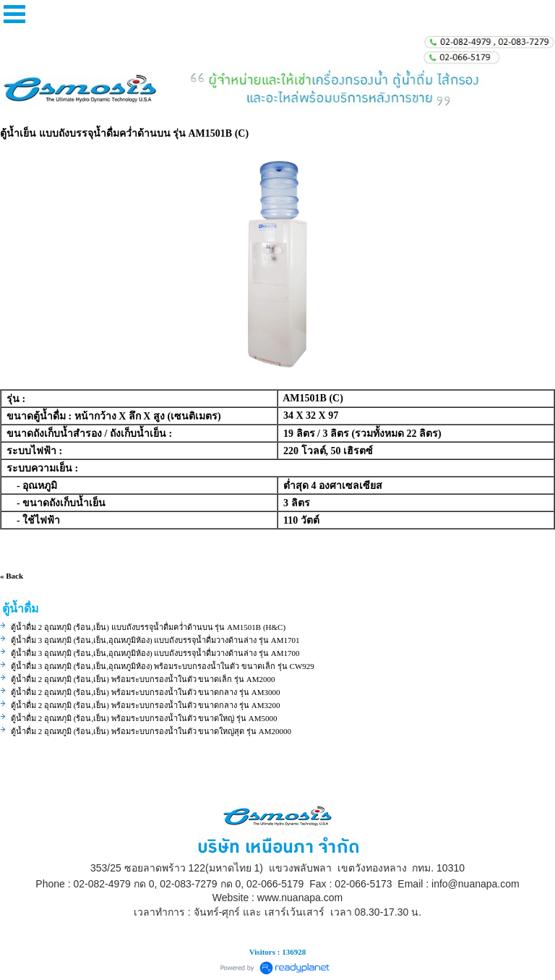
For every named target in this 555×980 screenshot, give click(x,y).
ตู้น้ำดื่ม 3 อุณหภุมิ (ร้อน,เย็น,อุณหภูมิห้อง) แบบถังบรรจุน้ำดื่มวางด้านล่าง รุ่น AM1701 (155, 640)
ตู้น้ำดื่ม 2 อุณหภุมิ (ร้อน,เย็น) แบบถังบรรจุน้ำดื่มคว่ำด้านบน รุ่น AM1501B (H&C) (148, 627)
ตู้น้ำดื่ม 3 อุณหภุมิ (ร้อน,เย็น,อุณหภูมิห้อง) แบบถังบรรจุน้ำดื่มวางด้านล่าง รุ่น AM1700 (155, 653)
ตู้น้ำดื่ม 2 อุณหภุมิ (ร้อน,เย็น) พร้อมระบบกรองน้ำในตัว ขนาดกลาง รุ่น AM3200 (146, 705)
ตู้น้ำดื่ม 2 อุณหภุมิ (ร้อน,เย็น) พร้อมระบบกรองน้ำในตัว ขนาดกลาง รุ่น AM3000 (146, 692)
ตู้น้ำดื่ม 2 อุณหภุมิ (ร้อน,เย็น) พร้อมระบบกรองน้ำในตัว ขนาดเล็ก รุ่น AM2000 (143, 679)
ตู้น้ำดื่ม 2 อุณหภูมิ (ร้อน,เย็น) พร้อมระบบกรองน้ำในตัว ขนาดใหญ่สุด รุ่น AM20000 (151, 731)
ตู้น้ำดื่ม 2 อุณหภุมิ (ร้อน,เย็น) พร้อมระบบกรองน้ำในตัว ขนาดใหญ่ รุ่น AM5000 (144, 718)
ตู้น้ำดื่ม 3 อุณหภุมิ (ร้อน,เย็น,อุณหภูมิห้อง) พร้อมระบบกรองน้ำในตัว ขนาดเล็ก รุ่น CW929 (163, 666)
